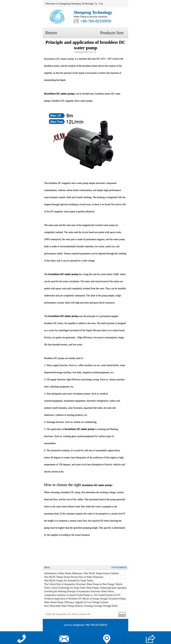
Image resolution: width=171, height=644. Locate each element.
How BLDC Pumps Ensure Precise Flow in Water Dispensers (74, 577)
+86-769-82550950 (96, 21)
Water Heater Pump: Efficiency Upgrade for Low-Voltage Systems (76, 602)
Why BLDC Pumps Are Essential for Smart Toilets (69, 581)
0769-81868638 (119, 567)
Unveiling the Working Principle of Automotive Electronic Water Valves (79, 591)
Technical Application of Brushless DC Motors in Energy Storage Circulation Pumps (85, 599)
